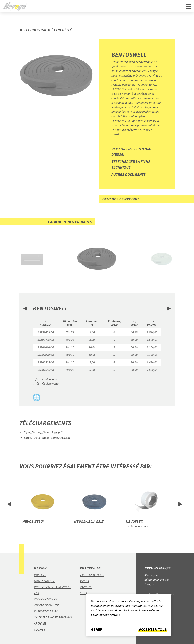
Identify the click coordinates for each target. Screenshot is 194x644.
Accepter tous (153, 629)
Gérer (97, 629)
